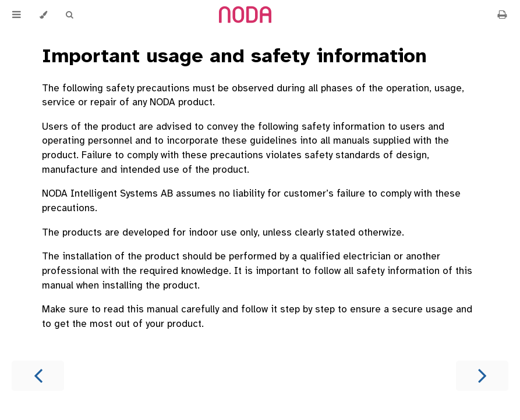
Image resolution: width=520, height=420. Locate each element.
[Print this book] (502, 15)
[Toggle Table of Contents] (17, 15)
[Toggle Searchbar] (69, 15)
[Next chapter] (482, 376)
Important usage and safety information (234, 56)
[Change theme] (43, 15)
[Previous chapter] (38, 376)
